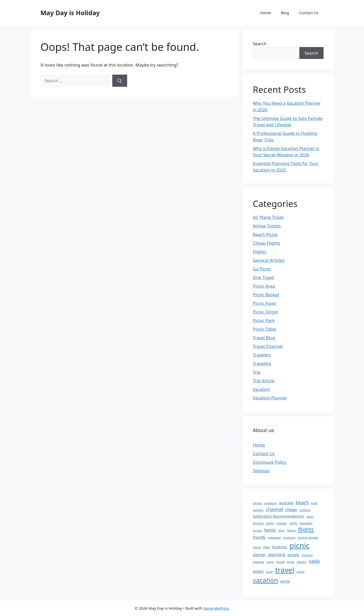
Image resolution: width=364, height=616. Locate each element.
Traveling (262, 363)
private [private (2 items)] (293, 555)
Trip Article (264, 381)
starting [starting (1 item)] (302, 562)
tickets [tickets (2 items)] (258, 571)
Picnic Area (264, 286)
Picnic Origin (265, 312)
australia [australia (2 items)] (286, 503)
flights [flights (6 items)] (306, 529)
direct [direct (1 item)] (310, 517)
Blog (285, 13)
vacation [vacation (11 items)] (265, 580)
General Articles (269, 260)
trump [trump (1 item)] (301, 572)
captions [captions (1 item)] (258, 510)
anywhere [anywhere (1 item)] (270, 503)
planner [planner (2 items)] (259, 555)
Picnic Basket (266, 295)
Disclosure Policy (270, 462)
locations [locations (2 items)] (280, 547)
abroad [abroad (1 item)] (257, 503)
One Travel (264, 277)
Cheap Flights (266, 243)
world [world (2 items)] (285, 581)
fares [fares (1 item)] (281, 530)
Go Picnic (262, 269)
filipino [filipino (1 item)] (291, 530)
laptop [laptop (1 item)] (257, 547)
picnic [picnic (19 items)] (299, 545)
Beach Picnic (265, 234)
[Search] (120, 81)
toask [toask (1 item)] (269, 572)
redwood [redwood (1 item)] (258, 562)
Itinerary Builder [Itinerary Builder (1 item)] (308, 538)
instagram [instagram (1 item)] (274, 538)
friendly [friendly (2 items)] (259, 537)
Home (266, 13)
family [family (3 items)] (270, 530)
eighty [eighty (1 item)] (293, 523)
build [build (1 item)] (314, 503)
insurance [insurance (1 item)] (289, 538)
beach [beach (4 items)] (302, 502)
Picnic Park (264, 320)
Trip (257, 372)
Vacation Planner (270, 398)
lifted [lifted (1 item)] (267, 547)
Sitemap (261, 471)
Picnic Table (264, 329)
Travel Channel (268, 346)
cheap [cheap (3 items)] (291, 509)
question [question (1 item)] (307, 555)
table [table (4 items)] (314, 561)
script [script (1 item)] (270, 562)
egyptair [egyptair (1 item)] (282, 523)
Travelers (262, 355)
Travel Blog (264, 338)
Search (260, 44)
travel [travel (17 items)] (285, 570)
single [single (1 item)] (291, 562)
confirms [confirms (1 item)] (305, 510)
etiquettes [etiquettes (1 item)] (306, 523)
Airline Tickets (267, 226)
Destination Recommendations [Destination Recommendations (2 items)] (278, 516)
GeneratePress (216, 608)
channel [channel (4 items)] (274, 509)
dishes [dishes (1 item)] (270, 523)
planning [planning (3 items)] (277, 555)
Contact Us (309, 13)
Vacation (261, 389)
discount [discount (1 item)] (258, 523)
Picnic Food (264, 303)
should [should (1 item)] (280, 562)
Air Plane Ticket (268, 217)
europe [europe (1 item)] (257, 530)
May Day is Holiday (70, 13)
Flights (259, 252)
